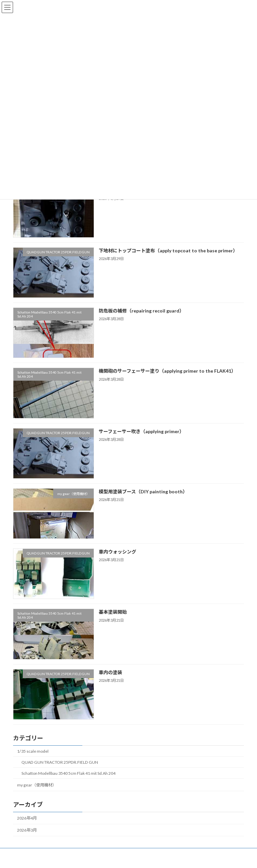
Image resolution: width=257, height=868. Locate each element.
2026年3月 (27, 830)
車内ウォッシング (117, 552)
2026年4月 (27, 818)
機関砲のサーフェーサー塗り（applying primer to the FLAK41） (167, 371)
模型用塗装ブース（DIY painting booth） (143, 491)
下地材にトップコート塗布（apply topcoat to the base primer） (168, 250)
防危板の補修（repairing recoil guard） (141, 311)
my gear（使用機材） (37, 785)
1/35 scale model (33, 751)
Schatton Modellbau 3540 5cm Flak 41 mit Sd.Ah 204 (68, 773)
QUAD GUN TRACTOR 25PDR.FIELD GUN (60, 762)
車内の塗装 (110, 672)
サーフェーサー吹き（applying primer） (141, 431)
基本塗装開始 (113, 612)
